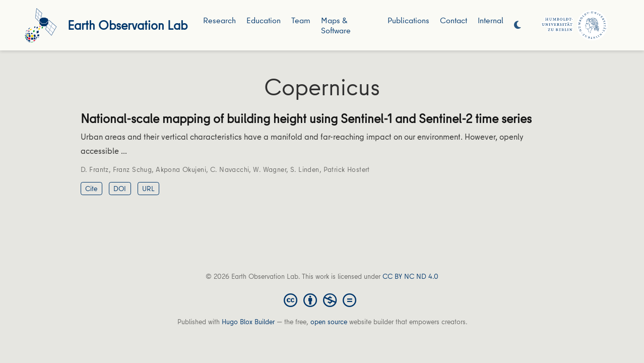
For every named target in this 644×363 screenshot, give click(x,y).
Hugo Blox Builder (248, 322)
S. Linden (305, 169)
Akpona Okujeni (181, 169)
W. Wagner (270, 169)
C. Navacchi (230, 169)
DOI (120, 189)
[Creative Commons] (322, 299)
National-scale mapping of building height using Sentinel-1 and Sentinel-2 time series (306, 118)
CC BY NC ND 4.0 (410, 276)
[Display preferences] (518, 25)
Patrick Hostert (347, 169)
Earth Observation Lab (127, 25)
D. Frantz (95, 169)
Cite (91, 189)
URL (148, 189)
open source (329, 322)
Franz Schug (133, 169)
